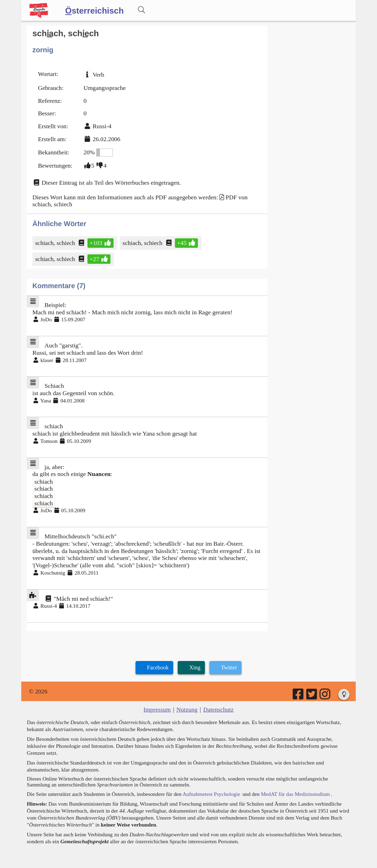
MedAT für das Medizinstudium (295, 794)
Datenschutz (218, 709)
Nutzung (187, 709)
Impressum (157, 709)
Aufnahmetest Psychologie (211, 794)
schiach (44, 481)
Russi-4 (102, 126)
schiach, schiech (56, 243)
